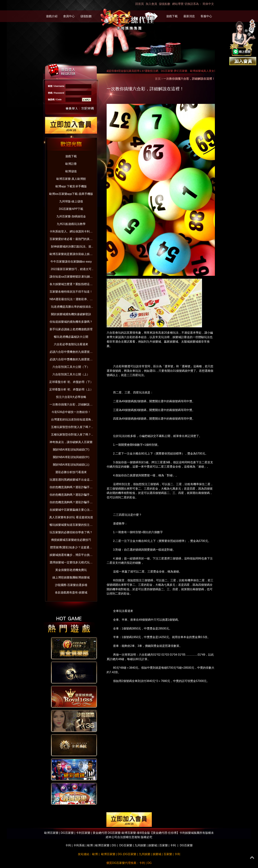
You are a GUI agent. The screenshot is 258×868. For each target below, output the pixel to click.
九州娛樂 (140, 845)
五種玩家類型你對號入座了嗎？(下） (71, 428)
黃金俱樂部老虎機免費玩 (71, 570)
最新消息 (189, 16)
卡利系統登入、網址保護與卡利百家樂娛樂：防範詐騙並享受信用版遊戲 (71, 232)
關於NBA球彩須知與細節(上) (71, 465)
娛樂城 (153, 845)
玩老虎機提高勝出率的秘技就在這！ (71, 307)
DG (114, 845)
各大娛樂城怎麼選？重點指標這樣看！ (71, 285)
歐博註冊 (71, 164)
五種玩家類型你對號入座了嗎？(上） (71, 435)
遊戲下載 (172, 16)
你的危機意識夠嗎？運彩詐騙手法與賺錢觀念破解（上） (71, 503)
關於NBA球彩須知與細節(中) (71, 457)
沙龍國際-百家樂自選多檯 (71, 585)
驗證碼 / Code (55, 100)
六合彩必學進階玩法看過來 (71, 344)
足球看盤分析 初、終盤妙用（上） (71, 389)
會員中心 (69, 16)
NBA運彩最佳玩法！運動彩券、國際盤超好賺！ (71, 300)
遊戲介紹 (52, 16)
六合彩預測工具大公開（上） (71, 374)
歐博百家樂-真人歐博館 (71, 179)
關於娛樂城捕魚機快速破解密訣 (71, 314)
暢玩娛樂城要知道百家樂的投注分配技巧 (71, 526)
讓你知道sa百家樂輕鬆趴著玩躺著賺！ (71, 277)
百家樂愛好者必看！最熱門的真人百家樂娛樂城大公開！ (71, 240)
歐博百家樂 (102, 845)
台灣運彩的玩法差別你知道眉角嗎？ (71, 420)
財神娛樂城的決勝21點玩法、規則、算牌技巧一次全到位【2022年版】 (71, 247)
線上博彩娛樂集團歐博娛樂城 (71, 577)
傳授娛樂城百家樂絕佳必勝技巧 (71, 540)
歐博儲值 (71, 171)
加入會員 (151, 4)
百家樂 (164, 845)
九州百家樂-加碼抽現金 (71, 216)
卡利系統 (79, 845)
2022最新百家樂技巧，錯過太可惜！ (71, 270)
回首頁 (140, 4)
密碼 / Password (56, 93)
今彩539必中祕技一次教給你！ (71, 412)
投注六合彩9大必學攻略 (71, 397)
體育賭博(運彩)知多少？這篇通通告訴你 (71, 548)
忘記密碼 (87, 108)
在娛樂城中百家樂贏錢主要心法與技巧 (71, 510)
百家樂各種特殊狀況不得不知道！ (71, 292)
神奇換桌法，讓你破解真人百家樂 (71, 442)
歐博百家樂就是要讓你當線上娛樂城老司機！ (71, 255)
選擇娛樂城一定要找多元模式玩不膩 (71, 563)
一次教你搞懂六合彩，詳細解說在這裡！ (71, 405)
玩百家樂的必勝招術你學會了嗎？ (71, 532)
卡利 (68, 845)
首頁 (158, 79)
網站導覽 (178, 4)
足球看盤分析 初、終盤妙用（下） (71, 382)
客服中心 (206, 16)
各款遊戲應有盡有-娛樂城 (71, 592)
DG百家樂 (126, 845)
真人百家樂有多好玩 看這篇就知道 (71, 517)
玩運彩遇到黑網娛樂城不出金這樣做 (71, 480)
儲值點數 (165, 4)
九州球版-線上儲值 (71, 201)
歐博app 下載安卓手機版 (71, 186)
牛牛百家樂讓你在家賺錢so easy (71, 262)
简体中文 (208, 4)
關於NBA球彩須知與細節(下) (71, 450)
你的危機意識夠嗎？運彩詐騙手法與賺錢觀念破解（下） (71, 488)
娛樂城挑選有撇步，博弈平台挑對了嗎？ (71, 556)
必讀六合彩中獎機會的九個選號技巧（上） (71, 360)
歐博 (90, 845)
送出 (72, 108)
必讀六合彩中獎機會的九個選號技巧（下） (71, 353)
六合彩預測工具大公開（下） (71, 367)
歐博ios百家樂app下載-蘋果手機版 (71, 194)
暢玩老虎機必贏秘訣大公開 (71, 337)
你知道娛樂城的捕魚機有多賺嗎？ (71, 322)
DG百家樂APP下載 (71, 209)
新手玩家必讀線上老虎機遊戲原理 (71, 329)
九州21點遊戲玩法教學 (71, 224)
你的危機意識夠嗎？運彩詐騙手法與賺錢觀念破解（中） (71, 495)
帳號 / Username (56, 86)
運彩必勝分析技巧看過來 (71, 472)
